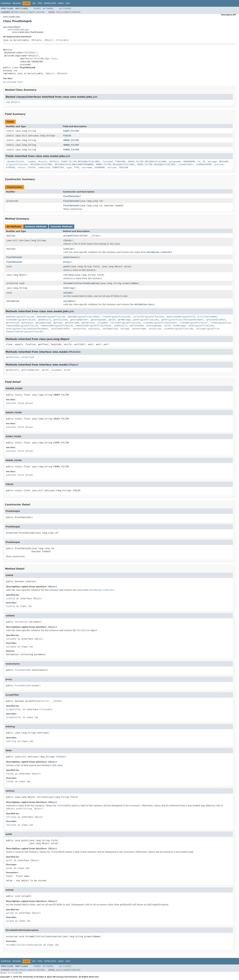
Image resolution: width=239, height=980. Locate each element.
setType (125, 329)
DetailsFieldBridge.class (42, 59)
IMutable (36, 40)
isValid (68, 249)
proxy (67, 262)
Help (68, 3)
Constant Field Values (19, 403)
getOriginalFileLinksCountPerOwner (183, 320)
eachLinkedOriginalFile (181, 317)
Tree (40, 3)
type (69, 167)
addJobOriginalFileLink (20, 317)
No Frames (48, 9)
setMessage (179, 326)
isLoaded (102, 323)
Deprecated (50, 3)
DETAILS (54, 162)
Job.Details (13, 102)
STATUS (32, 167)
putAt (67, 266)
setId (167, 326)
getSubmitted (43, 323)
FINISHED (120, 162)
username (87, 167)
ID (204, 162)
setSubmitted (110, 329)
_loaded (31, 162)
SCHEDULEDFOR (204, 164)
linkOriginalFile (220, 323)
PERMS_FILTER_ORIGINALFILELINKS (156, 164)
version (112, 167)
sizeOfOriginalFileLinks (179, 329)
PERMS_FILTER (71, 150)
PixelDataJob (71, 196)
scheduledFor (186, 164)
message (212, 162)
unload (67, 293)
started (219, 164)
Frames (37, 9)
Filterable (62, 40)
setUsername (139, 329)
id (199, 162)
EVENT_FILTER (71, 131)
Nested (15, 12)
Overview (6, 3)
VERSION (124, 167)
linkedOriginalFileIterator (160, 323)
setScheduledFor (61, 329)
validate (69, 301)
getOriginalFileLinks (146, 320)
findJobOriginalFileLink (21, 320)
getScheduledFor (216, 320)
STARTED (10, 167)
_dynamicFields (15, 162)
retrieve (69, 275)
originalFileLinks (17, 164)
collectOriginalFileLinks (148, 317)
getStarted (12, 323)
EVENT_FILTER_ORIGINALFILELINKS (81, 162)
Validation (13, 301)
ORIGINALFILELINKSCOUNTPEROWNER (74, 164)
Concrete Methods (62, 227)
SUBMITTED (58, 167)
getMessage (124, 320)
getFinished (61, 320)
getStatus (27, 323)
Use (34, 3)
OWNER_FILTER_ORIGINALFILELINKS (115, 164)
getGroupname (98, 320)
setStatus (94, 329)
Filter (84, 236)
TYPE (77, 167)
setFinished (136, 326)
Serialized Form (13, 82)
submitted (44, 167)
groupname (175, 162)
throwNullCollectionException (81, 283)
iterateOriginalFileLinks (125, 323)
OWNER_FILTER (71, 145)
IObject (49, 40)
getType (58, 323)
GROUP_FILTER (71, 140)
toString (69, 288)
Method (41, 12)
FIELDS (67, 136)
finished (107, 162)
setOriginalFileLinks (201, 326)
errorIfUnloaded (207, 317)
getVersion (88, 323)
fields (67, 240)
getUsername (72, 323)
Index (61, 3)
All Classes (65, 9)
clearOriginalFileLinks (116, 317)
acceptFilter (71, 236)
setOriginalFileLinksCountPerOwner (27, 329)
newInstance (70, 257)
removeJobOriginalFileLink (22, 326)
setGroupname (154, 326)
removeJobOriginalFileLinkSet (93, 326)
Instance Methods (36, 227)
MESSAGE (224, 162)
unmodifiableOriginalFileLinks (25, 332)
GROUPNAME (189, 162)
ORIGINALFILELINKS (41, 164)
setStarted (79, 329)
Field (23, 12)
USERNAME (100, 167)
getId (112, 320)
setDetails (120, 326)
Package (17, 3)
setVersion (155, 329)
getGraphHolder (79, 320)
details (43, 162)
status (21, 167)
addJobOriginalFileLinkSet (84, 317)
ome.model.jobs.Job (18, 30)
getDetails (45, 320)
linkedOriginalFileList (194, 323)
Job (15, 71)
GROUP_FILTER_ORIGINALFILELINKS (147, 162)
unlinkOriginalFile (208, 329)
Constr (31, 12)
